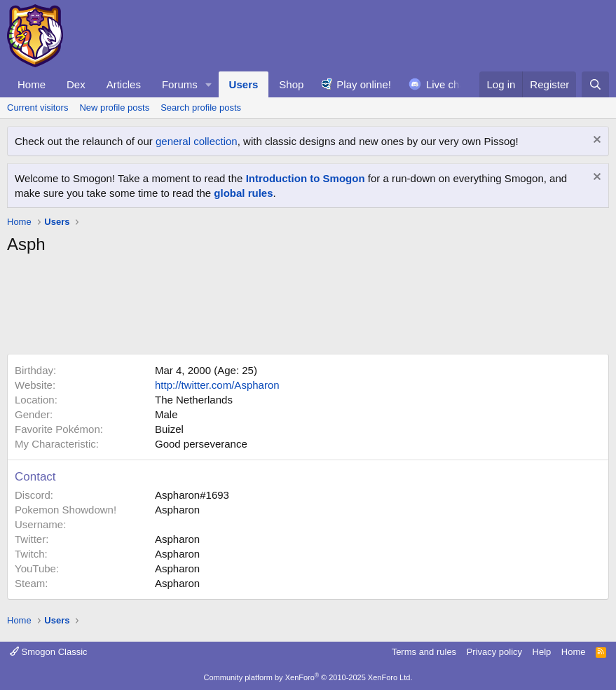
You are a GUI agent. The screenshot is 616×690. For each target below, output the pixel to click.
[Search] (595, 84)
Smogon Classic (49, 652)
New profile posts (114, 108)
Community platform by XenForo (308, 677)
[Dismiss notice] (595, 141)
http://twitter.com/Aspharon (217, 385)
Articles (124, 84)
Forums (180, 84)
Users (244, 84)
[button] (209, 84)
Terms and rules (424, 652)
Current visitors (37, 108)
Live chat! (449, 84)
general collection (197, 141)
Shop (291, 84)
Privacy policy (494, 652)
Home (32, 84)
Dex (76, 84)
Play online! (364, 84)
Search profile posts (201, 108)
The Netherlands (194, 400)
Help (542, 652)
